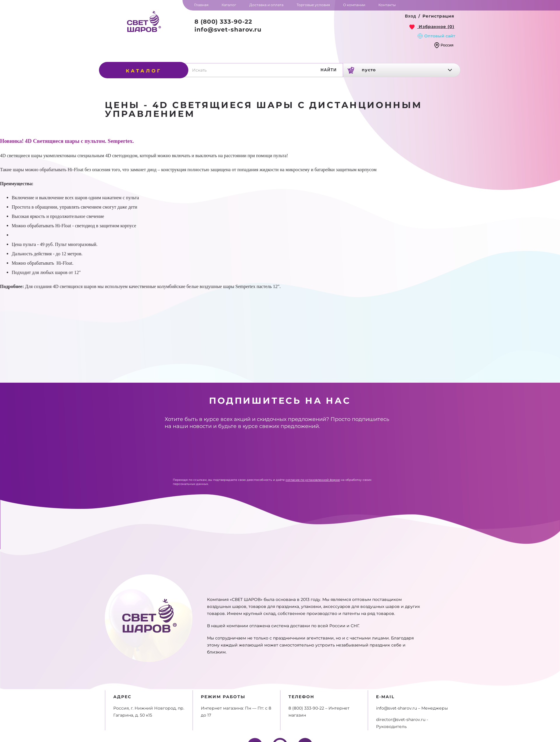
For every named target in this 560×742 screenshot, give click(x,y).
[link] (432, 27)
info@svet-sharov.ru (228, 30)
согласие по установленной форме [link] (313, 480)
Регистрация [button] (438, 16)
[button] (411, 16)
